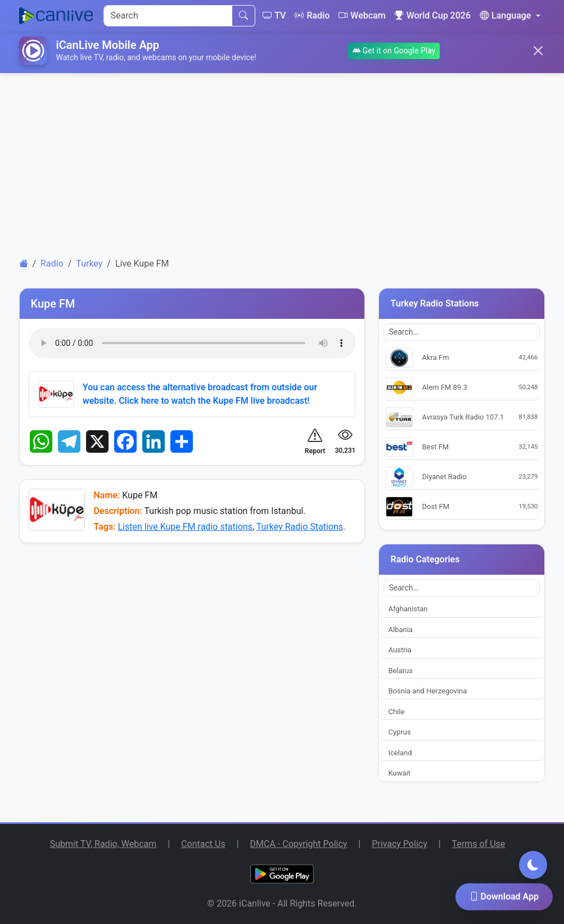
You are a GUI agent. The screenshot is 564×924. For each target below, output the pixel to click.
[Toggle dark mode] (533, 865)
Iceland (400, 753)
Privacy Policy (400, 844)
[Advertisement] (282, 161)
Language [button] (505, 16)
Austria (400, 650)
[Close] (538, 51)
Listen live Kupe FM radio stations (185, 527)
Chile (396, 712)
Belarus (400, 671)
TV (274, 16)
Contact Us (203, 844)
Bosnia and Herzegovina (427, 691)
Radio (312, 16)
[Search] (168, 16)
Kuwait (399, 773)
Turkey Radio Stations (300, 527)
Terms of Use (479, 844)
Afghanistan (408, 609)
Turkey (89, 263)
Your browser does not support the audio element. (192, 343)
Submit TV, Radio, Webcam (103, 844)
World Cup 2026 (433, 16)
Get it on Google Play (394, 51)
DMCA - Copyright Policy (299, 844)
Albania (400, 630)
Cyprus (399, 732)
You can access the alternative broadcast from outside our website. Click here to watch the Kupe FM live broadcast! (200, 394)
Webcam (362, 16)
